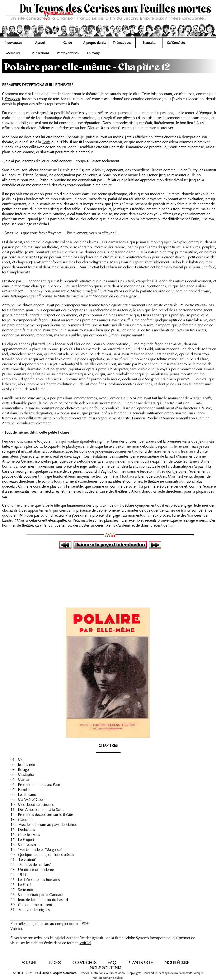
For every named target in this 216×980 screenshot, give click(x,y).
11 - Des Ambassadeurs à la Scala (37, 810)
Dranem (33, 291)
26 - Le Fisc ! (21, 885)
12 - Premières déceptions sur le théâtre (42, 815)
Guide (68, 43)
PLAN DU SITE (140, 963)
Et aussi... (149, 43)
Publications (40, 53)
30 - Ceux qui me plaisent (31, 905)
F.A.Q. (112, 963)
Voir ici (85, 943)
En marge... (95, 53)
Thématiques (122, 43)
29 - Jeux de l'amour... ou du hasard (39, 900)
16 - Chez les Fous (25, 835)
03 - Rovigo (20, 770)
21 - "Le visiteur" (23, 860)
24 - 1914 (18, 875)
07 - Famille (20, 790)
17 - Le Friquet (22, 840)
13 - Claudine (21, 820)
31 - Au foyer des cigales (30, 910)
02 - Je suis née (23, 765)
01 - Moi (17, 760)
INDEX (55, 963)
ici (20, 929)
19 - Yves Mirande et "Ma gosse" (36, 850)
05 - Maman (20, 780)
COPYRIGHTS (84, 963)
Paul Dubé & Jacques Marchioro (55, 973)
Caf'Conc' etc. (176, 43)
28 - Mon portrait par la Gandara (37, 895)
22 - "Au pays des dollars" (31, 865)
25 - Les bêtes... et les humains (35, 880)
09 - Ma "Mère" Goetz (28, 800)
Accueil (40, 43)
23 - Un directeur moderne (32, 870)
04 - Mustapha (22, 775)
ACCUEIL (29, 963)
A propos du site (95, 43)
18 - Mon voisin (23, 845)
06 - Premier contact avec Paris (36, 785)
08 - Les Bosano (23, 795)
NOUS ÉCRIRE (177, 963)
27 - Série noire (23, 890)
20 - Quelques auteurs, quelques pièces (42, 855)
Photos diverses (68, 53)
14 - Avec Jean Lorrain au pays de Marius (44, 825)
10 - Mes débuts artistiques (32, 805)
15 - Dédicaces (23, 830)
